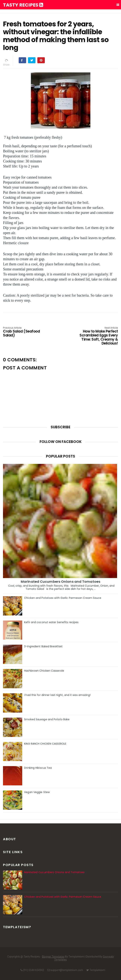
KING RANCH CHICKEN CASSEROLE (45, 744)
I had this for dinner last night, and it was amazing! (57, 695)
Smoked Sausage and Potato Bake (47, 719)
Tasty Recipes (23, 5)
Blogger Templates (53, 957)
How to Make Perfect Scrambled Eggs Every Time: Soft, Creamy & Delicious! (95, 336)
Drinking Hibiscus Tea (38, 768)
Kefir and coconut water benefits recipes (51, 622)
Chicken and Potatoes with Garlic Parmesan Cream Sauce (63, 598)
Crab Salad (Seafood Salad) (26, 332)
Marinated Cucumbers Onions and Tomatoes (60, 582)
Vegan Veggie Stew (37, 792)
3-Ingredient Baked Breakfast (43, 646)
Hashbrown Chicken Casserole (44, 671)
